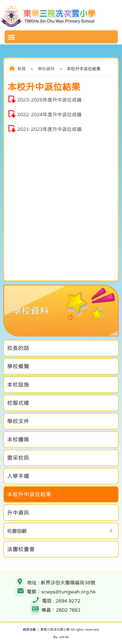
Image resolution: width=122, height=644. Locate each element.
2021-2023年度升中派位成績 (49, 129)
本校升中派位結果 (29, 494)
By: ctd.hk (61, 637)
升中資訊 (18, 512)
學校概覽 (18, 366)
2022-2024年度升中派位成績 (49, 114)
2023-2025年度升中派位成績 (49, 100)
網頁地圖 (29, 629)
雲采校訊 (18, 458)
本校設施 (18, 385)
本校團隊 (18, 439)
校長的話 (18, 348)
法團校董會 (21, 549)
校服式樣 (18, 403)
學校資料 (46, 69)
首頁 (21, 69)
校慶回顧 (17, 531)
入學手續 (18, 476)
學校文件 (18, 421)
